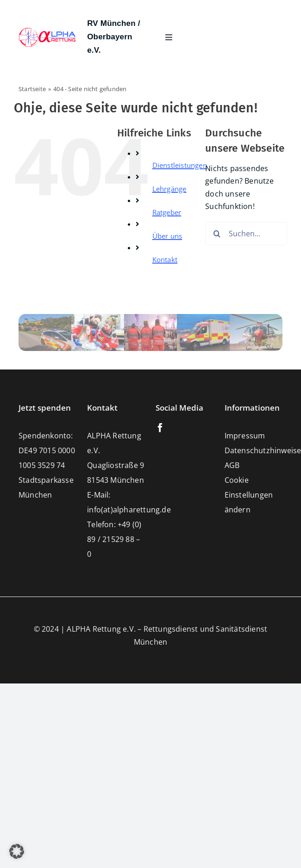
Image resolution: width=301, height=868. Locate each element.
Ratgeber (167, 212)
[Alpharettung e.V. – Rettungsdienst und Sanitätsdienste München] (47, 31)
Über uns (167, 236)
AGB (232, 465)
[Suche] (217, 234)
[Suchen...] (246, 234)
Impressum (245, 436)
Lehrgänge (169, 189)
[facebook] (160, 428)
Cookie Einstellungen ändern (249, 495)
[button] (17, 851)
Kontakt (165, 259)
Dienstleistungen (180, 165)
